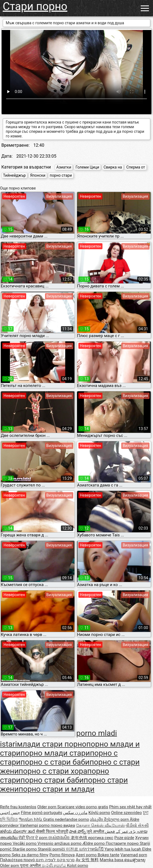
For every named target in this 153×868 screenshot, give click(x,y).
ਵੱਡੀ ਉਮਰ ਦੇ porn (33, 838)
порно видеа (63, 825)
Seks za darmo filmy (30, 855)
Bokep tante (108, 855)
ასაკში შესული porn (110, 819)
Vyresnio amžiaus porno (60, 843)
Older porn (47, 807)
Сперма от (136, 167)
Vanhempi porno (35, 825)
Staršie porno (25, 849)
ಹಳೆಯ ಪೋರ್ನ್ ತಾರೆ (18, 831)
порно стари (61, 175)
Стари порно (35, 6)
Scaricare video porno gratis (83, 807)
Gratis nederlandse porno (66, 819)
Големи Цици (87, 167)
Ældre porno (94, 843)
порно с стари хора (53, 771)
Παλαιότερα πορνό (18, 860)
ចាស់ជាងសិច (60, 838)
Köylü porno (99, 813)
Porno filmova (62, 855)
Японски (38, 175)
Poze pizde (124, 838)
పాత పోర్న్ (78, 831)
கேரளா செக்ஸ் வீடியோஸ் (100, 825)
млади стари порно (52, 744)
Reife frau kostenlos (18, 807)
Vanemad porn (134, 855)
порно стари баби (52, 780)
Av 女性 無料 (87, 860)
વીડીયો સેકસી (137, 825)
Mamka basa (112, 860)
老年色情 (80, 838)
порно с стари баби (55, 762)
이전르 (73, 849)
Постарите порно (123, 843)
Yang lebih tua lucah (123, 849)
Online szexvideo (126, 813)
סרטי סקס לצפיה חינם (55, 860)
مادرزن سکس (75, 813)
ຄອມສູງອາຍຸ (135, 860)
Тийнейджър (14, 175)
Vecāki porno (25, 843)
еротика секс (101, 838)
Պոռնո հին (31, 819)
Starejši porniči (52, 849)
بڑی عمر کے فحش (121, 831)
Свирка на (113, 167)
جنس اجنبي (10, 813)
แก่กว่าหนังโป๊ (92, 849)
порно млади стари (55, 753)
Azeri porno (87, 855)
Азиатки (64, 167)
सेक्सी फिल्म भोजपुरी (52, 831)
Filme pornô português (41, 813)
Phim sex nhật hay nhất (130, 807)
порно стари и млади (56, 789)
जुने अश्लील (96, 831)
